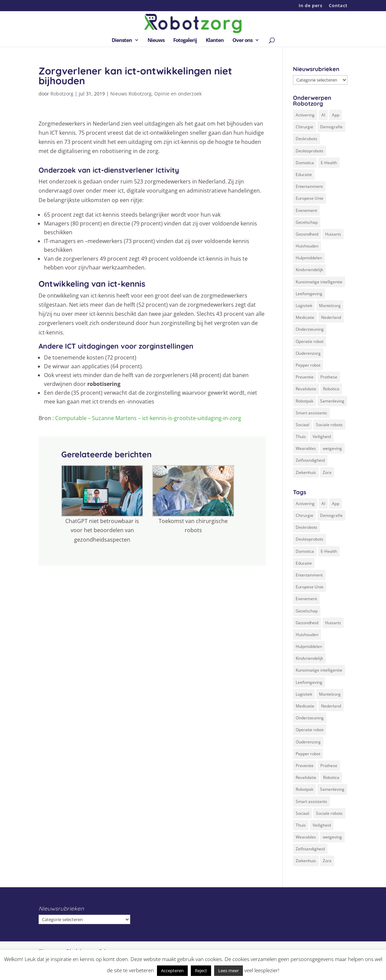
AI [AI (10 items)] (323, 115)
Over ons (242, 40)
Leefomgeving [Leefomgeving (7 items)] (309, 294)
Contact (338, 6)
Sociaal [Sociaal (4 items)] (302, 425)
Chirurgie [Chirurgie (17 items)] (304, 127)
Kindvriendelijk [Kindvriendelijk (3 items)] (309, 270)
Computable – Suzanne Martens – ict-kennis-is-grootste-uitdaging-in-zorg (148, 418)
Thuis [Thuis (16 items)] (301, 437)
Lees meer (229, 971)
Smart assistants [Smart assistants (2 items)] (311, 413)
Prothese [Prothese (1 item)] (329, 377)
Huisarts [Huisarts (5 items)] (333, 234)
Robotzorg (62, 94)
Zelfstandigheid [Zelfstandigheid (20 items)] (310, 460)
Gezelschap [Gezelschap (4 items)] (307, 222)
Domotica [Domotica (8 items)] (305, 163)
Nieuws (156, 40)
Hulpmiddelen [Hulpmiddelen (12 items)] (309, 258)
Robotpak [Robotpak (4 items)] (304, 401)
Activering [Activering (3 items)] (305, 115)
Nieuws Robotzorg (131, 94)
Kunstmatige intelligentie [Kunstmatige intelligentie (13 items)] (319, 282)
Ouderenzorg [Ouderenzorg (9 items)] (308, 353)
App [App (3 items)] (336, 115)
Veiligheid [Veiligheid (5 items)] (322, 437)
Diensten (122, 40)
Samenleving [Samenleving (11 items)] (332, 401)
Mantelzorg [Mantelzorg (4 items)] (330, 306)
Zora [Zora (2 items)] (327, 472)
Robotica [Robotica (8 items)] (331, 389)
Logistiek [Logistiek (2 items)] (304, 306)
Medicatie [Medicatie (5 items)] (305, 317)
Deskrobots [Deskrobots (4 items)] (306, 139)
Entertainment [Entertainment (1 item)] (309, 186)
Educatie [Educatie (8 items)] (304, 175)
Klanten (215, 40)
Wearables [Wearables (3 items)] (306, 448)
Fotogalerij (185, 40)
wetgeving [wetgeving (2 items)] (332, 448)
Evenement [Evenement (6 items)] (306, 210)
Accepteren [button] (172, 971)
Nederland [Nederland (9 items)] (331, 317)
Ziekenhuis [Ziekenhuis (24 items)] (306, 472)
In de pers (311, 6)
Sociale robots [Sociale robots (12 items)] (329, 425)
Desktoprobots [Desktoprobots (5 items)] (310, 151)
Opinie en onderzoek (178, 94)
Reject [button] (201, 971)
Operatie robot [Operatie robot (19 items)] (310, 341)
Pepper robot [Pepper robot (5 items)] (308, 365)
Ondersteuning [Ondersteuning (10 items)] (310, 329)
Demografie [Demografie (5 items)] (331, 127)
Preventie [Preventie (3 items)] (305, 377)
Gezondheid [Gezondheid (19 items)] (307, 234)
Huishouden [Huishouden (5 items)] (307, 246)
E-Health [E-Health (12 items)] (329, 163)
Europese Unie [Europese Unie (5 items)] (310, 198)
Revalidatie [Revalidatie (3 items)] (306, 389)
